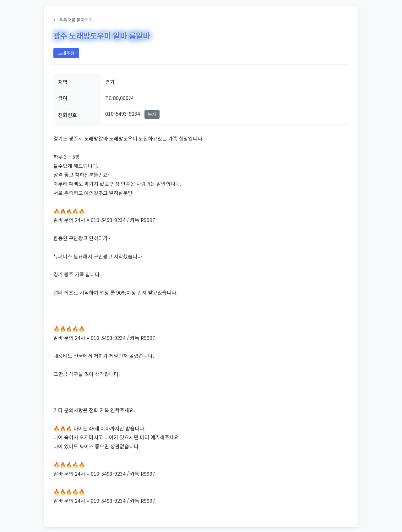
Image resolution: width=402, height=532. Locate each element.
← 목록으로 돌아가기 (73, 20)
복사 (152, 114)
